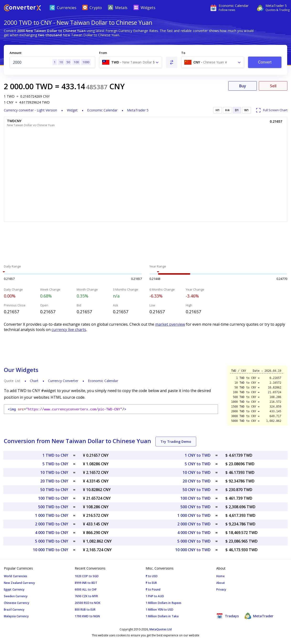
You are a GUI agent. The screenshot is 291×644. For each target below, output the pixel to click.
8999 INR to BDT (86, 583)
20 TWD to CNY (54, 481)
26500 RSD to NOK (88, 603)
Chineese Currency (16, 603)
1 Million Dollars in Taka (162, 616)
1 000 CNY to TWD (194, 515)
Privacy (221, 589)
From (103, 53)
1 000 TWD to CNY (52, 515)
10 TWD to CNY (54, 472)
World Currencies (16, 576)
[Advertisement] (145, 244)
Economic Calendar (102, 110)
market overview (170, 324)
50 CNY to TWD (197, 490)
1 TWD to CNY (55, 455)
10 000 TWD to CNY (51, 550)
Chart (34, 381)
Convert (265, 62)
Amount (16, 53)
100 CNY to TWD (196, 498)
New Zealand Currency (19, 583)
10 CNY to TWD (197, 472)
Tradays (228, 616)
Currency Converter (63, 381)
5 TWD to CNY (55, 464)
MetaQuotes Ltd (161, 629)
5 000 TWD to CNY (52, 541)
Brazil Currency (14, 610)
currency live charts (69, 330)
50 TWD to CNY (54, 490)
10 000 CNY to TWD (193, 550)
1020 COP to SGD (87, 576)
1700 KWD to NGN (87, 616)
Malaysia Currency (16, 616)
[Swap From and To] (172, 62)
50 (68, 62)
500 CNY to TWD (196, 507)
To (183, 53)
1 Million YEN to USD (160, 610)
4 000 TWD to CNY (52, 533)
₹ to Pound (153, 589)
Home (220, 576)
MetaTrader (259, 616)
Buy (243, 86)
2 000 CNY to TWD (194, 524)
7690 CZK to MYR (86, 596)
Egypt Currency (14, 589)
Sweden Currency (16, 596)
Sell (273, 86)
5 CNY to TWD (198, 464)
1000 (86, 62)
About (221, 583)
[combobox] (131, 62)
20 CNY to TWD (197, 481)
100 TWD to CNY (53, 498)
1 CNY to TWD (198, 455)
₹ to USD (152, 576)
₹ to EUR (151, 583)
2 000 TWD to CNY (52, 524)
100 (76, 62)
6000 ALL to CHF (86, 589)
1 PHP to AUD (155, 596)
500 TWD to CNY (53, 507)
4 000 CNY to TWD (194, 533)
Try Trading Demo (176, 442)
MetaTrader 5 (138, 110)
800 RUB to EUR (85, 610)
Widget (72, 110)
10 (61, 62)
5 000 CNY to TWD (194, 541)
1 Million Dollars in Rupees (164, 603)
